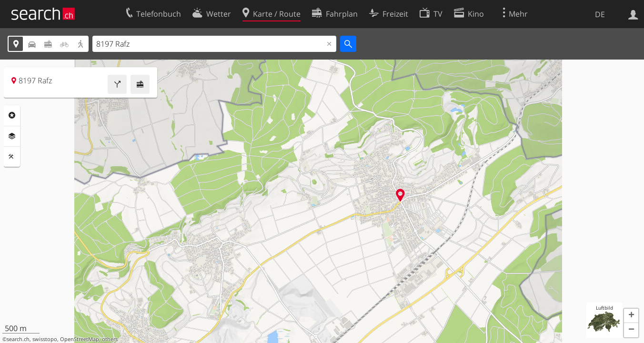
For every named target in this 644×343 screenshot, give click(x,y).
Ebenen (12, 136)
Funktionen (12, 157)
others (110, 339)
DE (600, 14)
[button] (631, 316)
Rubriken (12, 115)
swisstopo (45, 339)
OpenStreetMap (80, 339)
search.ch (18, 339)
